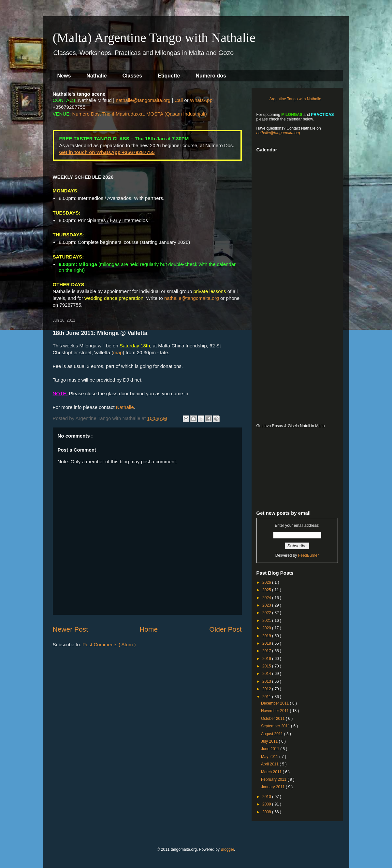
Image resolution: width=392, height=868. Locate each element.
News (64, 76)
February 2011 (274, 779)
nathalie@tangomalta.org (143, 100)
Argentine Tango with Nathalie (295, 99)
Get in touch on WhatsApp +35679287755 (107, 152)
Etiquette (169, 76)
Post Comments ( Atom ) (109, 644)
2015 (267, 666)
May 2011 (270, 757)
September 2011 (276, 726)
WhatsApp (201, 100)
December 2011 (276, 703)
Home (149, 629)
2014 (267, 674)
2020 (267, 628)
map (118, 352)
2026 (267, 582)
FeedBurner (308, 555)
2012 (267, 689)
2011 (267, 697)
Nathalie (96, 76)
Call (179, 100)
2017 (267, 651)
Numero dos (211, 76)
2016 (267, 659)
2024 (267, 598)
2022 (267, 613)
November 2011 (276, 711)
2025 (267, 590)
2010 (267, 797)
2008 (267, 812)
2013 (267, 681)
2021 (267, 621)
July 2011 (270, 741)
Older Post (225, 629)
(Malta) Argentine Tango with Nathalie (154, 38)
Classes (132, 76)
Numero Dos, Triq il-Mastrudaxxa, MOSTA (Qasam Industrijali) (140, 114)
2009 (267, 804)
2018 (267, 643)
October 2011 (273, 719)
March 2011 (272, 772)
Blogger (227, 849)
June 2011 (271, 749)
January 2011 (273, 787)
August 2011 (273, 734)
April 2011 (270, 764)
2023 (267, 605)
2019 (267, 636)
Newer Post (71, 629)
